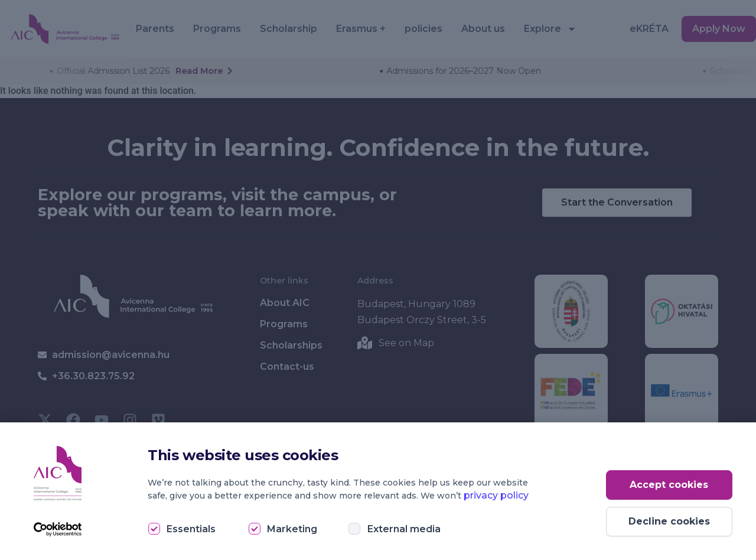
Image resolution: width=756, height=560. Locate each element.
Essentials (191, 529)
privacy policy (496, 495)
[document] (378, 280)
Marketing (292, 529)
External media (404, 529)
